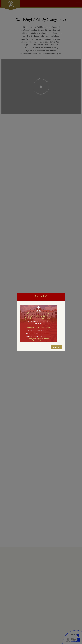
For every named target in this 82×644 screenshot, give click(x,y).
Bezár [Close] (56, 347)
